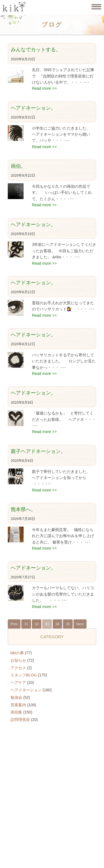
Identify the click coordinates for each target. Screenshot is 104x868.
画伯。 (18, 166)
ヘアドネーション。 (33, 108)
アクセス (18, 668)
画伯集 (16, 712)
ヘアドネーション (26, 690)
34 (57, 624)
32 (37, 624)
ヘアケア (18, 682)
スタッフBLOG (24, 675)
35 (68, 624)
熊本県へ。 (23, 509)
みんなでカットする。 (36, 50)
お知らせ (18, 660)
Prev (14, 624)
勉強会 (16, 697)
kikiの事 (17, 653)
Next (80, 624)
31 (26, 624)
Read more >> (44, 88)
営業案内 (18, 705)
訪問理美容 (20, 720)
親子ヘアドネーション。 (38, 451)
